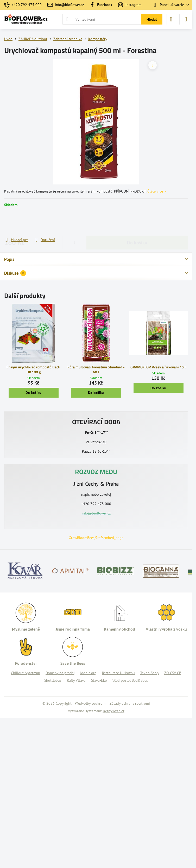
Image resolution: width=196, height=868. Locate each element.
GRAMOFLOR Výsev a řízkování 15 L (158, 367)
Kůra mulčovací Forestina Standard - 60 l (96, 369)
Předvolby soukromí (91, 703)
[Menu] (186, 19)
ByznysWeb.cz (114, 711)
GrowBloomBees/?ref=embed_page (96, 538)
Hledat (152, 19)
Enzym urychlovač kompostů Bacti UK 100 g (33, 369)
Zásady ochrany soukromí (130, 703)
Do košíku (137, 222)
